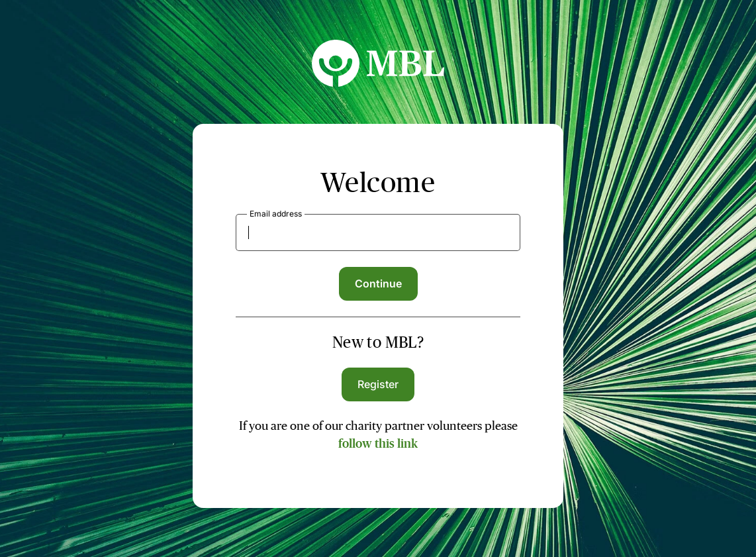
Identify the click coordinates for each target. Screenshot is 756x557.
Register (378, 384)
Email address (276, 214)
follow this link (378, 444)
